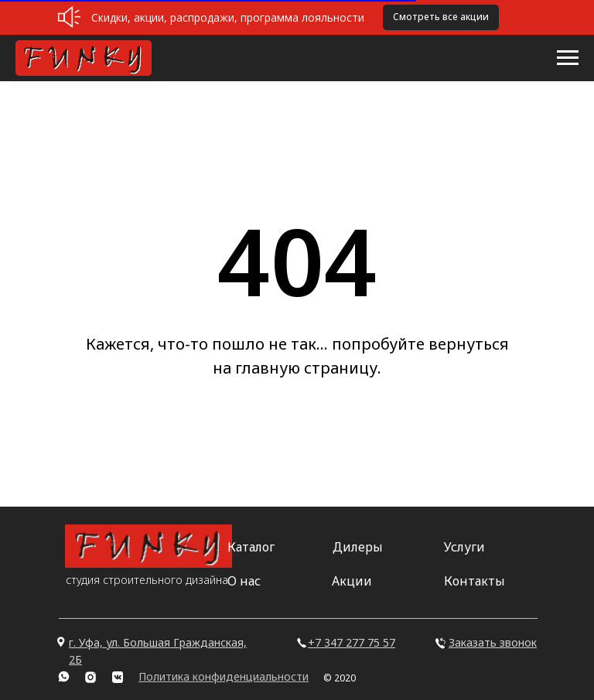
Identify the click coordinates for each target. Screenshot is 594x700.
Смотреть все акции (441, 17)
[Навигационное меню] (568, 58)
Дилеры (358, 547)
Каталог (251, 547)
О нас (244, 581)
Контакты (475, 581)
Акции (352, 581)
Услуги (464, 547)
